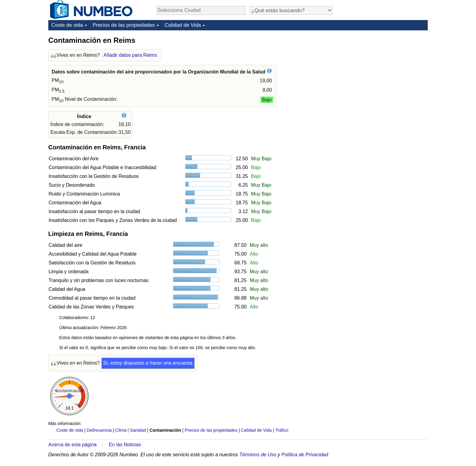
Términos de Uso (258, 455)
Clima (121, 430)
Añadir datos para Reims (130, 55)
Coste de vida (67, 25)
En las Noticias (125, 445)
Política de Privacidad (305, 455)
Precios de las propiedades (124, 25)
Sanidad (138, 430)
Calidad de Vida (183, 25)
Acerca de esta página (72, 445)
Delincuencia (99, 430)
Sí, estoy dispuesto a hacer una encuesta (148, 363)
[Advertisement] (382, 73)
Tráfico (282, 430)
